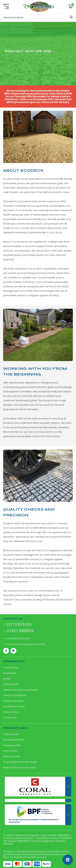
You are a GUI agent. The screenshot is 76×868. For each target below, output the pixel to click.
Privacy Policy (11, 712)
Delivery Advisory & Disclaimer (21, 690)
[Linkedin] (13, 651)
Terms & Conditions (15, 695)
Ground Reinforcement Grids (20, 762)
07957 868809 (20, 631)
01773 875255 (19, 624)
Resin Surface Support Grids (19, 767)
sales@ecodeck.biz (18, 638)
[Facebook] (6, 651)
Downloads (10, 673)
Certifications (11, 667)
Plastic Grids (10, 751)
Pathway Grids (12, 756)
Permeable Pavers (14, 740)
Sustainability (11, 684)
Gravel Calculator (13, 701)
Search (71, 17)
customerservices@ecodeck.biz (26, 644)
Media (7, 679)
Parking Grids (11, 734)
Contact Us (10, 717)
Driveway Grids (12, 745)
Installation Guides (14, 706)
